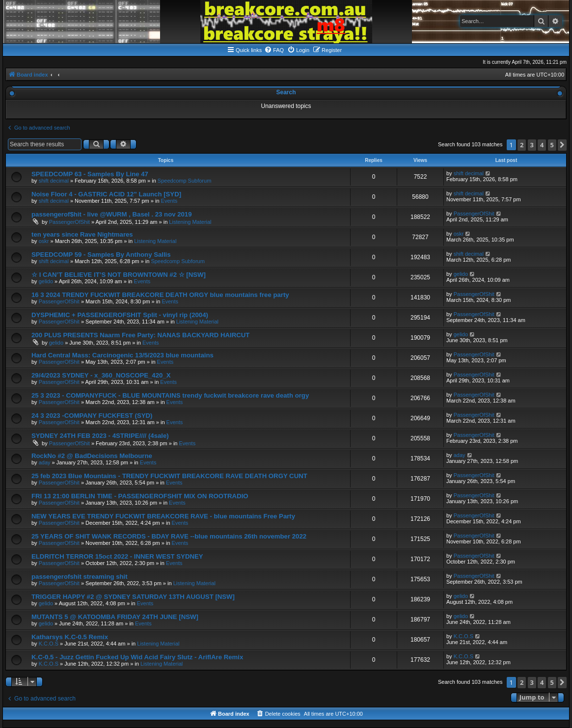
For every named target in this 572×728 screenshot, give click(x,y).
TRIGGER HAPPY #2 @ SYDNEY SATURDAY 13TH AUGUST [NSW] (133, 597)
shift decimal (54, 181)
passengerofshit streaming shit (80, 577)
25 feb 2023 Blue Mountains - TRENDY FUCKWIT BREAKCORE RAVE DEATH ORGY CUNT (169, 476)
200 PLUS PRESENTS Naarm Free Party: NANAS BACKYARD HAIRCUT (140, 335)
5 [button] (552, 145)
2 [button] (522, 145)
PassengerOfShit (69, 222)
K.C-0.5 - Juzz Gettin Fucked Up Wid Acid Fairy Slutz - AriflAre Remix (137, 657)
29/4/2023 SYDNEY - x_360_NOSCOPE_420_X (101, 375)
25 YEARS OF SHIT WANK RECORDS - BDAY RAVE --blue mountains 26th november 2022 (169, 536)
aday (45, 462)
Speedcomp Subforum (184, 181)
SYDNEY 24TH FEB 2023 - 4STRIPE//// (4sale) (100, 436)
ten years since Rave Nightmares (82, 234)
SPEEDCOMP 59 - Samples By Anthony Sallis (101, 255)
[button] (562, 145)
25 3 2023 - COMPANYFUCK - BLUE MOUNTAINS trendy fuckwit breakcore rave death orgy (170, 395)
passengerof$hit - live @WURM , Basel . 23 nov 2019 (112, 214)
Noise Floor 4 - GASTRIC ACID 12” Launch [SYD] (106, 194)
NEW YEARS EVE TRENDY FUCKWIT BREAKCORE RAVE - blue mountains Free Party (163, 516)
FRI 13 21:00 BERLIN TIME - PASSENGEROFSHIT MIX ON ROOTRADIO (140, 496)
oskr (44, 241)
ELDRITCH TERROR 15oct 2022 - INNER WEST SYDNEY (117, 556)
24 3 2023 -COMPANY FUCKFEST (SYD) (92, 416)
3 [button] (532, 145)
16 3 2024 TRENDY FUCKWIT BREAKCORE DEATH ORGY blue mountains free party (160, 295)
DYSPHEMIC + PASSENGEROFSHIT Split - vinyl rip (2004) (120, 315)
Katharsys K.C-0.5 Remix (70, 637)
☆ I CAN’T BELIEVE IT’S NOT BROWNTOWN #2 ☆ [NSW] (119, 275)
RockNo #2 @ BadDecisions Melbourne (92, 456)
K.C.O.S (49, 644)
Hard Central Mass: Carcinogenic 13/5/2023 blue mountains (123, 355)
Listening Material (190, 222)
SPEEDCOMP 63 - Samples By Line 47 (90, 174)
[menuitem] (274, 50)
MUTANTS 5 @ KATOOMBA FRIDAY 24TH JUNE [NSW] (115, 617)
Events (169, 201)
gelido (46, 281)
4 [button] (542, 145)
